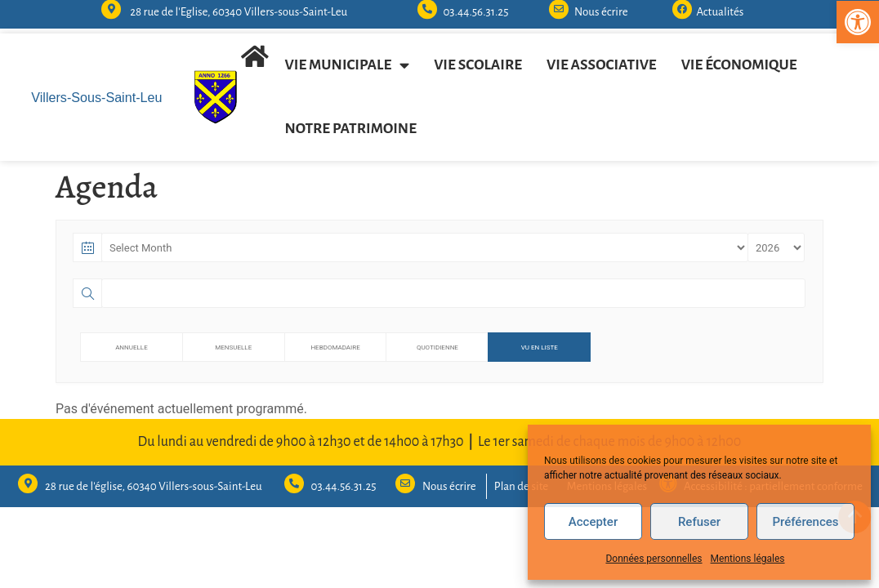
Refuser (699, 522)
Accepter (593, 522)
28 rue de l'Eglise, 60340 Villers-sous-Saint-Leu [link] (239, 7)
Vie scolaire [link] (478, 65)
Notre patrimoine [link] (351, 129)
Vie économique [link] (739, 65)
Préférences (805, 522)
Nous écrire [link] (601, 7)
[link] (858, 22)
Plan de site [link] (521, 486)
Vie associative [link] (602, 65)
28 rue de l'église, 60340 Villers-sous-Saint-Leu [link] (154, 486)
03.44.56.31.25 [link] (475, 7)
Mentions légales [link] (748, 559)
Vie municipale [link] (348, 65)
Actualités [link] (720, 7)
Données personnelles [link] (654, 559)
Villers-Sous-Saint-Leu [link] (96, 97)
